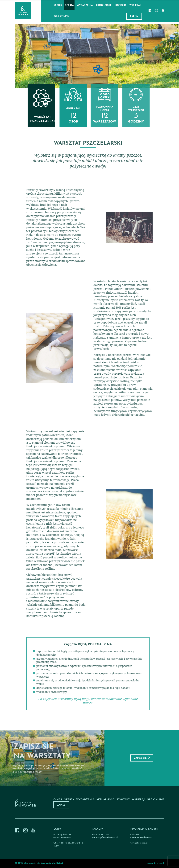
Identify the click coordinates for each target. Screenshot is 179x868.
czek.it (161, 863)
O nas (58, 5)
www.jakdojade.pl (139, 843)
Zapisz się (140, 758)
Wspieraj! (135, 5)
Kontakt (121, 5)
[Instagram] (156, 11)
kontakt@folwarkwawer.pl (105, 838)
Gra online (62, 16)
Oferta (69, 5)
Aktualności (104, 5)
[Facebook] (150, 11)
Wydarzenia (85, 5)
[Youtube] (163, 11)
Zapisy (134, 17)
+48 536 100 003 (100, 835)
